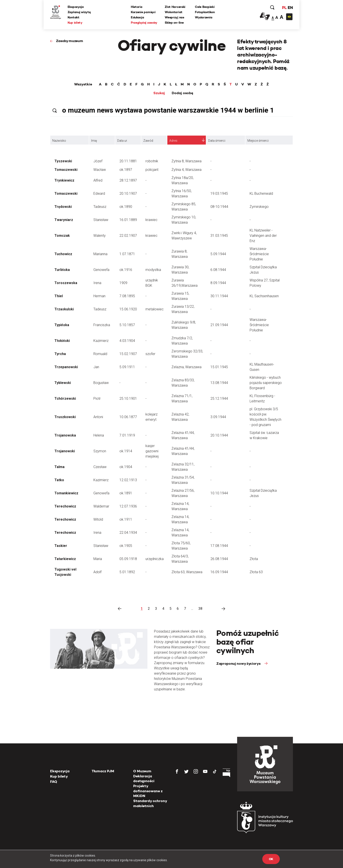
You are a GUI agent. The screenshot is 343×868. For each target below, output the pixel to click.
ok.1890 (126, 207)
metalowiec (155, 309)
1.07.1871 (127, 254)
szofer (150, 354)
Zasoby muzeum (70, 41)
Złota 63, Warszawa (187, 572)
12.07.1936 (128, 506)
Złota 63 (256, 572)
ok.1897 (126, 170)
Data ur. (122, 141)
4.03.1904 (127, 341)
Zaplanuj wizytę (79, 12)
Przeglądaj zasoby (144, 23)
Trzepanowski (66, 367)
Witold (98, 519)
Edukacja (137, 17)
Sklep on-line (174, 23)
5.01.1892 (127, 572)
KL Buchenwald (261, 194)
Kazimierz (101, 341)
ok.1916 (126, 270)
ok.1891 (126, 493)
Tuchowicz (63, 254)
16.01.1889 (128, 220)
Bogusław (101, 383)
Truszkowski (65, 417)
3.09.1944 (218, 417)
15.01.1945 (219, 367)
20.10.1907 (128, 194)
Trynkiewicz (64, 180)
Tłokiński (62, 341)
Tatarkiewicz (65, 559)
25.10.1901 (128, 399)
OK (271, 859)
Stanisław (101, 220)
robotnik (152, 161)
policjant (152, 170)
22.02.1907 (128, 236)
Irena (97, 283)
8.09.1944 (218, 283)
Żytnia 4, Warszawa (186, 170)
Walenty (100, 236)
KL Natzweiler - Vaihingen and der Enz (263, 236)
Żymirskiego (259, 207)
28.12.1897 (128, 180)
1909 (123, 283)
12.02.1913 (128, 480)
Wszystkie (83, 84)
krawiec (151, 220)
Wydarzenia (204, 17)
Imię (94, 141)
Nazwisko (59, 141)
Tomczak (62, 236)
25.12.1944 (219, 399)
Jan (96, 367)
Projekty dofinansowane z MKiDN (148, 791)
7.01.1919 (127, 435)
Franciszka (102, 325)
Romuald (100, 354)
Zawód (148, 141)
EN (290, 8)
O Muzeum (142, 771)
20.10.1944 (219, 435)
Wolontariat (174, 12)
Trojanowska (65, 435)
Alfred (98, 180)
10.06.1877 (128, 417)
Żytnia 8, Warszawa (186, 161)
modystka (153, 270)
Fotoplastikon (205, 12)
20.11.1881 (128, 161)
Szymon (100, 451)
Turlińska (62, 270)
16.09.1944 (219, 572)
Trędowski (63, 207)
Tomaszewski (66, 170)
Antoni (98, 417)
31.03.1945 (219, 236)
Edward (99, 194)
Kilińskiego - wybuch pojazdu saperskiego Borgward (266, 383)
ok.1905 (126, 546)
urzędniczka (155, 559)
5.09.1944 (218, 254)
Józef (98, 161)
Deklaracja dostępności (144, 779)
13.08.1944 (219, 383)
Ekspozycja (76, 7)
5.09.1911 (127, 367)
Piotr (97, 399)
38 (200, 609)
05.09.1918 (128, 559)
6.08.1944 (218, 270)
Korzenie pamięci (143, 12)
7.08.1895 (127, 296)
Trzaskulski (64, 309)
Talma (59, 467)
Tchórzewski (65, 399)
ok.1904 (126, 467)
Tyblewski (63, 383)
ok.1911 (126, 519)
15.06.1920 (128, 309)
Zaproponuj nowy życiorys (239, 664)
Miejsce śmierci (258, 141)
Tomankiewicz (66, 493)
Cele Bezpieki (205, 7)
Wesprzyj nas (174, 17)
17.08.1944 (219, 546)
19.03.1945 (219, 194)
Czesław (100, 467)
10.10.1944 (219, 493)
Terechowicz (65, 506)
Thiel (59, 296)
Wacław (100, 170)
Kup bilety (75, 23)
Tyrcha (60, 354)
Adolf (97, 572)
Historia (137, 7)
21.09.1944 (219, 325)
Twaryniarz (64, 220)
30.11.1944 (219, 296)
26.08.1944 (219, 559)
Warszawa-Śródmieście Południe (259, 254)
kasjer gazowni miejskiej (152, 451)
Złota (254, 559)
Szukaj (159, 93)
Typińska (62, 325)
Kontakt (73, 17)
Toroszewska (66, 283)
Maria (98, 559)
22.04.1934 (128, 533)
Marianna (100, 254)
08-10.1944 (219, 207)
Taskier (61, 546)
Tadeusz (100, 207)
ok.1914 (126, 451)
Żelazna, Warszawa (186, 367)
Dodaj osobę (182, 93)
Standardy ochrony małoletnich (150, 803)
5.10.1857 (127, 325)
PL (284, 8)
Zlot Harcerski (175, 7)
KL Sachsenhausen (264, 296)
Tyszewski (63, 161)
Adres (173, 141)
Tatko (59, 480)
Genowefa (101, 270)
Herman (99, 296)
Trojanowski (65, 451)
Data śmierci (217, 141)
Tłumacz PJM (103, 771)
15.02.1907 (128, 354)
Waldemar (101, 506)
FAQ (54, 782)
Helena (99, 435)
